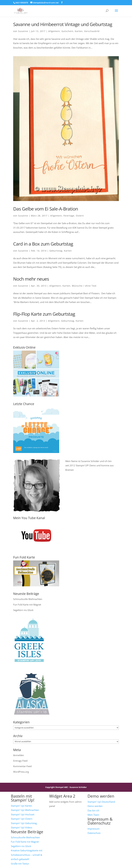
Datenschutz (94, 833)
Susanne (23, 31)
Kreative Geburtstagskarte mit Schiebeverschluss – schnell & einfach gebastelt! (27, 855)
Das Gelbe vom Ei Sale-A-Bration (46, 209)
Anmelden (19, 755)
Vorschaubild (92, 31)
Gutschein (67, 31)
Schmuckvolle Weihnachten (28, 599)
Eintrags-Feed (20, 761)
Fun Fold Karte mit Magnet (27, 605)
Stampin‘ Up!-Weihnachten (25, 810)
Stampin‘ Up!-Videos (22, 827)
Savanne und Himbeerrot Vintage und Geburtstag (63, 24)
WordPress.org (21, 772)
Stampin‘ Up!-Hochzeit (23, 814)
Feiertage (69, 216)
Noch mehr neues (31, 279)
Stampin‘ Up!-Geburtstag (24, 823)
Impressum (94, 829)
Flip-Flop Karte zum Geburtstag (44, 314)
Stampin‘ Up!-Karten (21, 806)
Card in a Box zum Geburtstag (43, 244)
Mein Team (93, 815)
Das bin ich (93, 810)
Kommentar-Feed (22, 766)
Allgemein (54, 31)
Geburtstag (56, 251)
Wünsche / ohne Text (84, 286)
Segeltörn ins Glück (23, 610)
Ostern (80, 216)
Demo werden (95, 806)
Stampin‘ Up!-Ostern (22, 819)
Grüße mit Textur (20, 864)
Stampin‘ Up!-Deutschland (101, 802)
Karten (79, 31)
